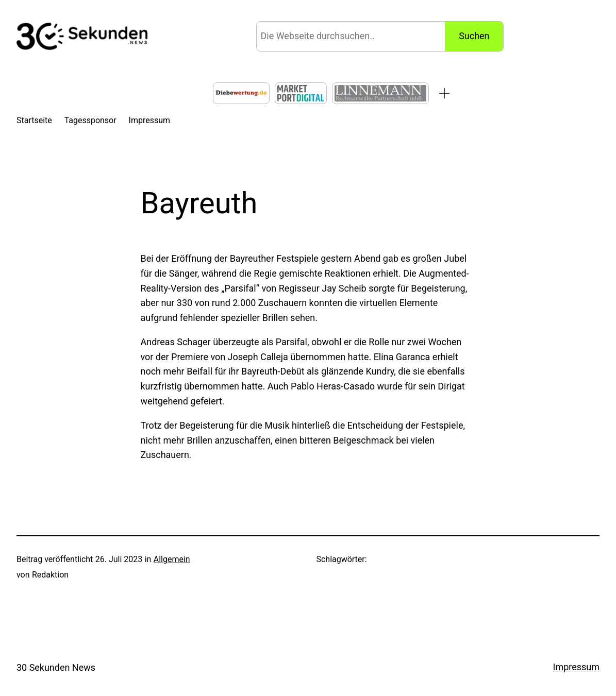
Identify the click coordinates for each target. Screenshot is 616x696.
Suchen (474, 36)
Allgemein (172, 559)
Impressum (576, 667)
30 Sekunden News (56, 667)
